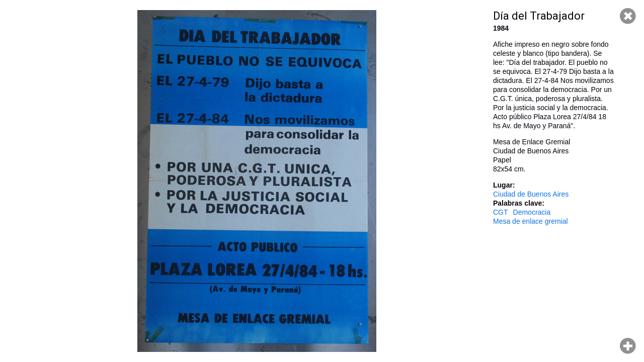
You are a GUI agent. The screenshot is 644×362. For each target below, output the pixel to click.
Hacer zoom (628, 346)
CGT (501, 212)
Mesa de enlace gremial (531, 221)
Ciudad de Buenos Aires (531, 194)
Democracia (532, 212)
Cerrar (628, 16)
